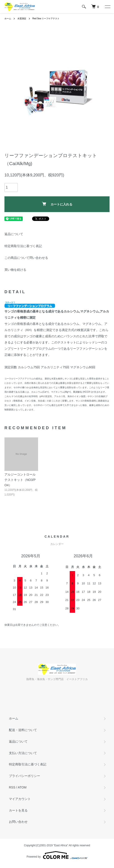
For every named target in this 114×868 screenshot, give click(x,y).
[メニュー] (107, 7)
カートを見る (18, 810)
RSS (12, 787)
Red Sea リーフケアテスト (46, 19)
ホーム (8, 19)
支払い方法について (23, 753)
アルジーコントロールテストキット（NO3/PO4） (20, 480)
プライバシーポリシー (24, 776)
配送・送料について (23, 730)
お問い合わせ (18, 822)
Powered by (57, 855)
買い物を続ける (15, 270)
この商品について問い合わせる (26, 258)
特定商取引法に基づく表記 (23, 246)
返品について (14, 234)
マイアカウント (20, 799)
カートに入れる (57, 204)
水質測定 (22, 19)
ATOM (22, 787)
